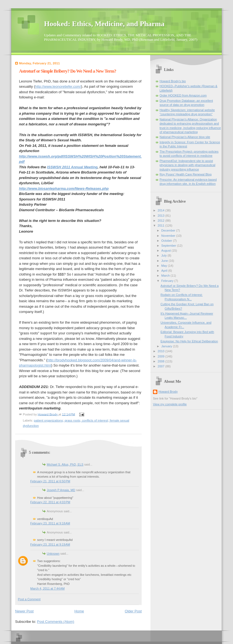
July (164, 255)
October (167, 241)
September (169, 246)
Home (79, 611)
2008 (161, 361)
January (167, 346)
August (166, 251)
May (165, 266)
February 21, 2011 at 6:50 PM (50, 481)
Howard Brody (168, 392)
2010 (161, 351)
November (169, 236)
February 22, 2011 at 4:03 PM (50, 502)
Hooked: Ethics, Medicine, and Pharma (104, 24)
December (169, 230)
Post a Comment (29, 599)
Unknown (53, 554)
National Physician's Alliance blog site (185, 137)
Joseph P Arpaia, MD (61, 490)
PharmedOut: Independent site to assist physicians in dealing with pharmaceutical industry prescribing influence (187, 165)
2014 (161, 210)
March (166, 276)
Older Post (133, 611)
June (165, 261)
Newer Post (24, 611)
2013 (161, 216)
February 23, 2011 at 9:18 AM (50, 523)
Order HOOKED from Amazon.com (183, 95)
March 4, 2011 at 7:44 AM (47, 588)
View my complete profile (170, 404)
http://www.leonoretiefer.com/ (58, 86)
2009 (161, 356)
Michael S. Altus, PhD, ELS (65, 464)
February (168, 281)
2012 (161, 221)
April (165, 271)
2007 (161, 366)
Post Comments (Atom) (56, 622)
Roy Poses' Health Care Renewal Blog (186, 174)
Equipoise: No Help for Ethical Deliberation (189, 341)
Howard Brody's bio (173, 81)
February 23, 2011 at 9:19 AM (50, 544)
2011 (161, 225)
